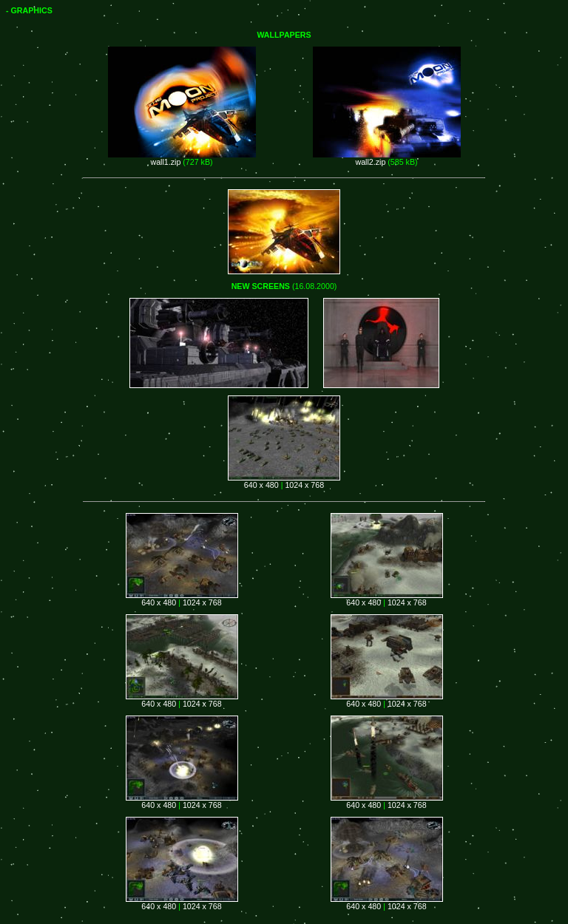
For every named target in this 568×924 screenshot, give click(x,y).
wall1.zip (165, 162)
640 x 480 (261, 485)
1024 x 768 (304, 485)
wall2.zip (370, 162)
